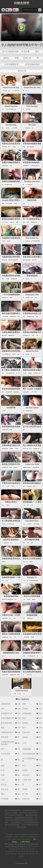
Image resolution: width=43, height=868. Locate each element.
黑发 (28, 222)
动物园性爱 (5, 166)
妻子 (3, 109)
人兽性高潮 (14, 128)
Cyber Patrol (25, 842)
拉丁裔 (18, 373)
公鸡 (37, 335)
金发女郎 (34, 260)
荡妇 (37, 52)
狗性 (24, 203)
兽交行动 (22, 71)
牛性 (24, 581)
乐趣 (3, 775)
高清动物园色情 (32, 64)
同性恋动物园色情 (11, 109)
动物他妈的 (26, 166)
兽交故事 (25, 52)
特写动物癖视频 (36, 241)
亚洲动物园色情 (35, 166)
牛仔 (24, 694)
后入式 (27, 91)
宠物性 (11, 449)
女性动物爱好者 (11, 64)
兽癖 (24, 147)
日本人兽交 (5, 222)
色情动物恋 (5, 430)
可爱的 (14, 147)
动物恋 (6, 58)
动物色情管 (5, 675)
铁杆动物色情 (30, 147)
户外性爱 (4, 91)
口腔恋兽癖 (9, 203)
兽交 (24, 317)
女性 (7, 581)
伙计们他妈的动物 (10, 52)
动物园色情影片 (27, 467)
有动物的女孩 (8, 185)
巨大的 (19, 694)
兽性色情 (28, 109)
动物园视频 (27, 749)
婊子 (10, 91)
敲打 (3, 128)
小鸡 (32, 392)
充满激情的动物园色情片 (7, 743)
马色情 (15, 203)
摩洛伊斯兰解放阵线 (7, 599)
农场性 (8, 279)
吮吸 (17, 58)
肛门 (32, 279)
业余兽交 (29, 486)
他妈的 (8, 128)
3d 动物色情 (16, 91)
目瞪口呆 (27, 58)
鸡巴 (33, 128)
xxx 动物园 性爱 (28, 411)
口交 (3, 770)
